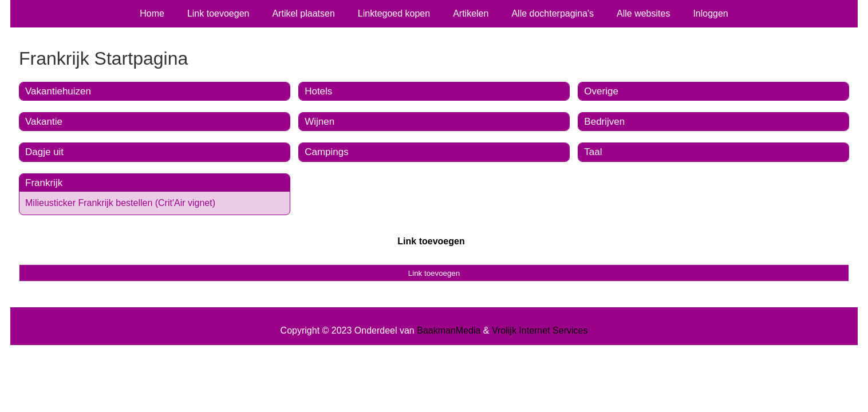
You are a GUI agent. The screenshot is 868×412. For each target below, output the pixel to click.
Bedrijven (604, 122)
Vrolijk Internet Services (540, 330)
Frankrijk (44, 183)
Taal (593, 152)
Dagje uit (44, 152)
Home (152, 13)
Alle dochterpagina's (553, 13)
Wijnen (319, 122)
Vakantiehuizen (58, 91)
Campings (327, 152)
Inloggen (710, 13)
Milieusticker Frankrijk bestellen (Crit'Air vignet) (120, 203)
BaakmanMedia (449, 330)
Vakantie (44, 122)
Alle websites (643, 13)
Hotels (318, 91)
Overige (601, 91)
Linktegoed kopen (394, 13)
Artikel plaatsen (303, 13)
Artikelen (471, 13)
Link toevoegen (218, 13)
